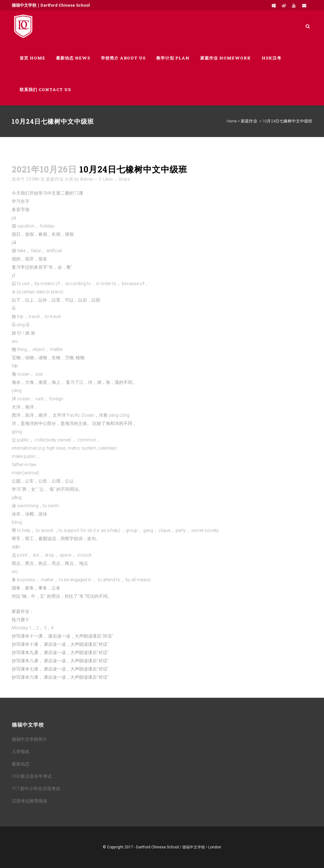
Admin (87, 179)
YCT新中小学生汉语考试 (36, 789)
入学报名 (21, 752)
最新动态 (21, 764)
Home (232, 121)
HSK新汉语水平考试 (32, 776)
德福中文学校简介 (29, 739)
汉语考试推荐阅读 (29, 801)
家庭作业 (249, 121)
